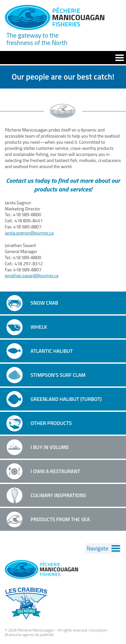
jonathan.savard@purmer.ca (32, 275)
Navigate (98, 548)
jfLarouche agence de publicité (29, 635)
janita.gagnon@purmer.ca (29, 233)
